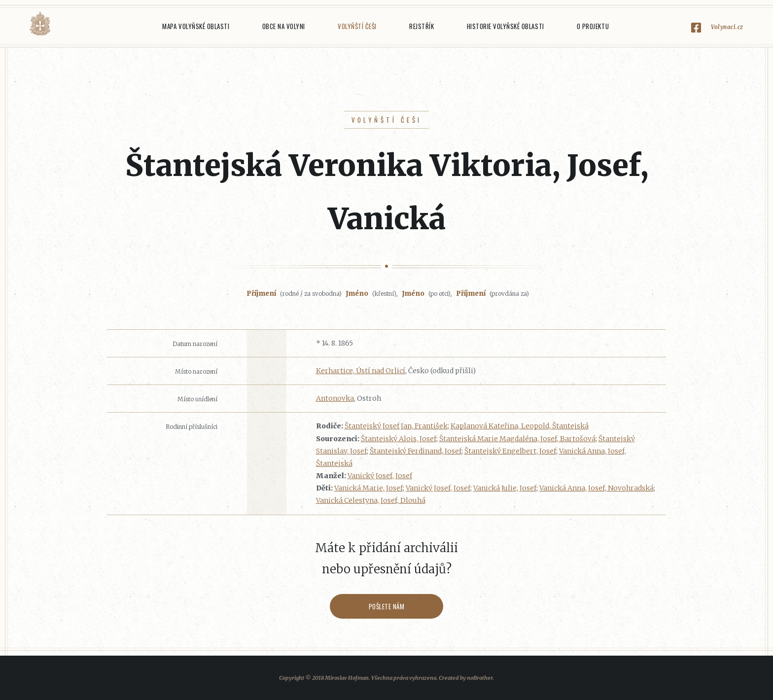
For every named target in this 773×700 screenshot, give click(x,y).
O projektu (593, 26)
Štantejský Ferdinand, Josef (416, 451)
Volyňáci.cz (40, 24)
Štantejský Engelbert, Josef (510, 451)
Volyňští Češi (357, 26)
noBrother (480, 678)
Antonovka (335, 398)
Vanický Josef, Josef (380, 476)
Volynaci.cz (727, 27)
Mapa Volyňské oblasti (196, 26)
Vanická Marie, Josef (369, 488)
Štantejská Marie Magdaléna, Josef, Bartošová (517, 439)
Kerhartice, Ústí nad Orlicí (361, 371)
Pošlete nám (387, 606)
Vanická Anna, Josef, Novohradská (597, 488)
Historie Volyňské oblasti (506, 26)
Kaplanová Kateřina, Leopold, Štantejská (520, 426)
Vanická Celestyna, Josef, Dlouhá (371, 500)
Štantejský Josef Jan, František (396, 426)
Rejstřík (422, 26)
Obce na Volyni (284, 26)
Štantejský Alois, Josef (399, 439)
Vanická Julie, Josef (505, 488)
